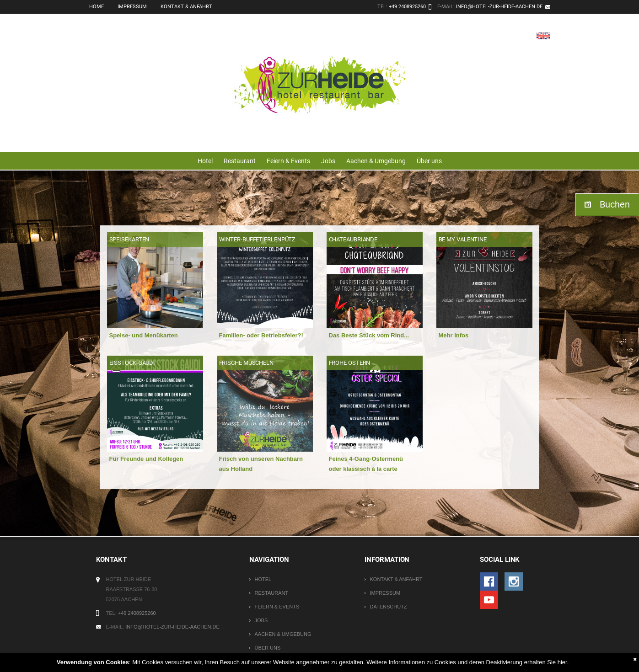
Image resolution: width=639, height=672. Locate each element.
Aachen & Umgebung (376, 161)
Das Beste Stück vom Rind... (369, 335)
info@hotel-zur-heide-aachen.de (499, 7)
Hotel (205, 161)
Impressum (132, 7)
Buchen (615, 204)
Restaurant (240, 161)
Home (97, 7)
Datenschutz (388, 607)
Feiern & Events (288, 161)
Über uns (429, 161)
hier (562, 662)
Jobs (328, 161)
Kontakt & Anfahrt (186, 7)
